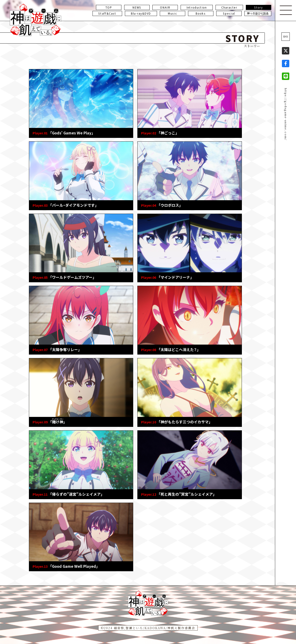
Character (229, 7)
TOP (109, 7)
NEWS (137, 7)
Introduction (197, 7)
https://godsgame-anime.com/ (286, 114)
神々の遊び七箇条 (258, 13)
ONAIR (165, 7)
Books (201, 13)
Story (259, 7)
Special (229, 13)
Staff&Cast (107, 13)
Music (173, 13)
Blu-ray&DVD (141, 13)
